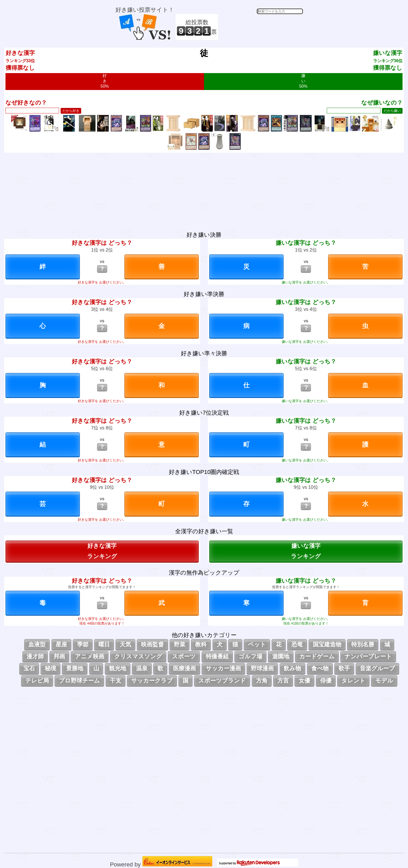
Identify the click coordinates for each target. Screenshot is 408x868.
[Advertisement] (261, 27)
